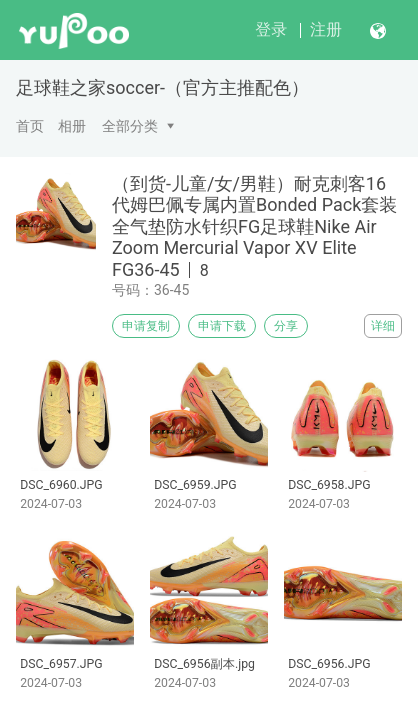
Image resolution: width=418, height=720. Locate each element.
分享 (286, 326)
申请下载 (222, 326)
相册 (72, 126)
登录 (271, 29)
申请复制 (146, 326)
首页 (30, 126)
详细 (383, 326)
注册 (326, 29)
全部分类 (130, 126)
